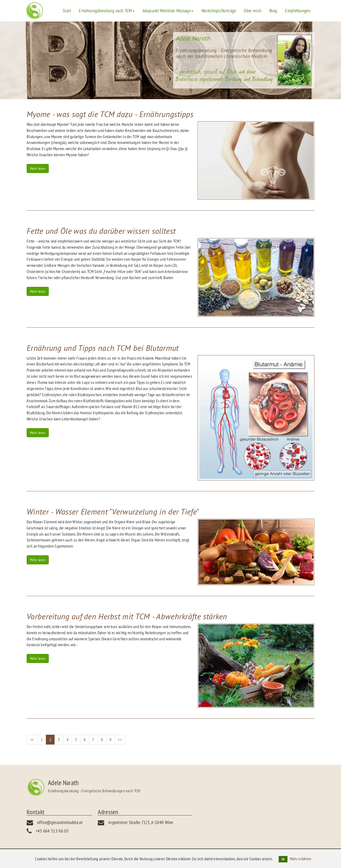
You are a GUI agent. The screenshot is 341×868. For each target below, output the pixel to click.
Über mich (253, 11)
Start (67, 11)
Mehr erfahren (301, 859)
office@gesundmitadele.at (60, 822)
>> (120, 740)
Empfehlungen (298, 11)
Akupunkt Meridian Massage (168, 11)
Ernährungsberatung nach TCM (107, 11)
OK (283, 859)
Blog (273, 11)
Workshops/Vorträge (219, 11)
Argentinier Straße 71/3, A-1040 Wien (141, 822)
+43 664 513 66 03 (52, 831)
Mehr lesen (38, 168)
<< (32, 740)
